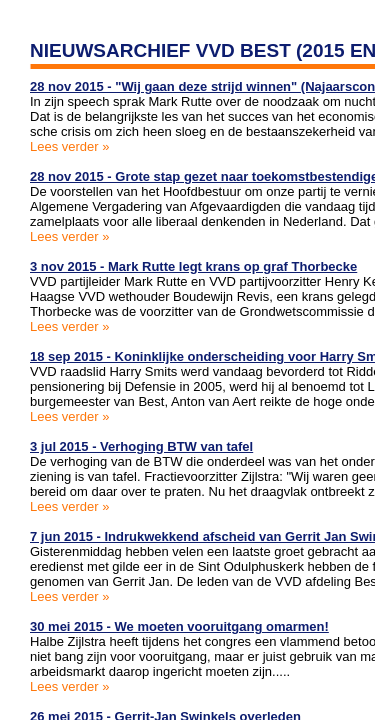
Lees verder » (70, 146)
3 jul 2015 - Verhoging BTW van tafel (141, 446)
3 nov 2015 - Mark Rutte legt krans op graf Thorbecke (193, 266)
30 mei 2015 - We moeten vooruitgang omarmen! (179, 626)
